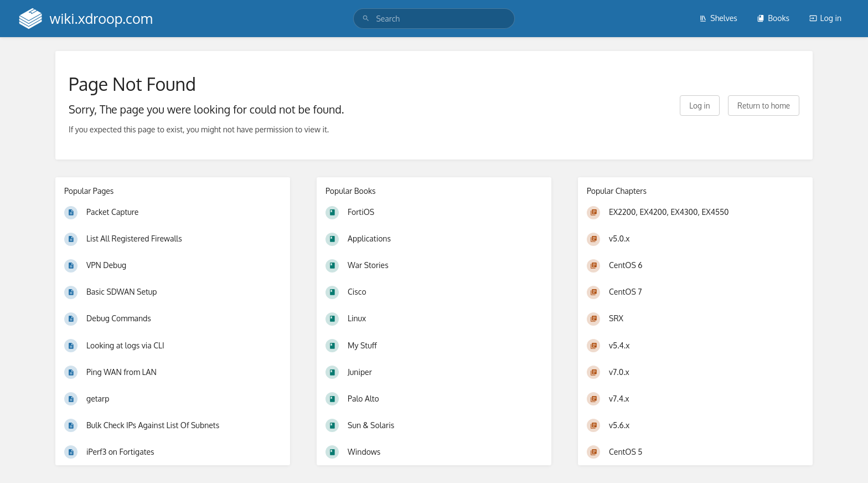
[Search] (366, 19)
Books (773, 18)
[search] (434, 19)
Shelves (718, 18)
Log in (825, 18)
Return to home (764, 106)
